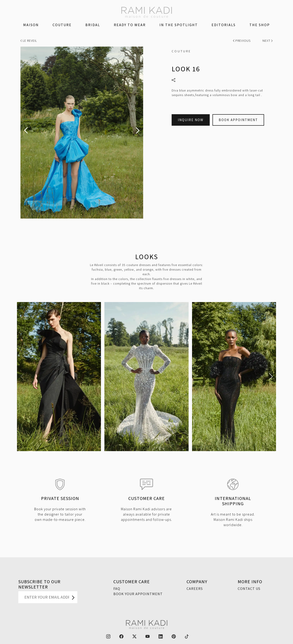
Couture (62, 25)
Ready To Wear (130, 25)
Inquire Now (191, 120)
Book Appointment (238, 120)
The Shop (260, 25)
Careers (195, 588)
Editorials (224, 25)
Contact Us (249, 588)
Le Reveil (29, 41)
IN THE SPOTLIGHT (179, 25)
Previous (242, 41)
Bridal (93, 25)
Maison (31, 25)
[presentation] (26, 130)
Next (268, 41)
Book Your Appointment (138, 594)
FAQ (117, 588)
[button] (22, 377)
